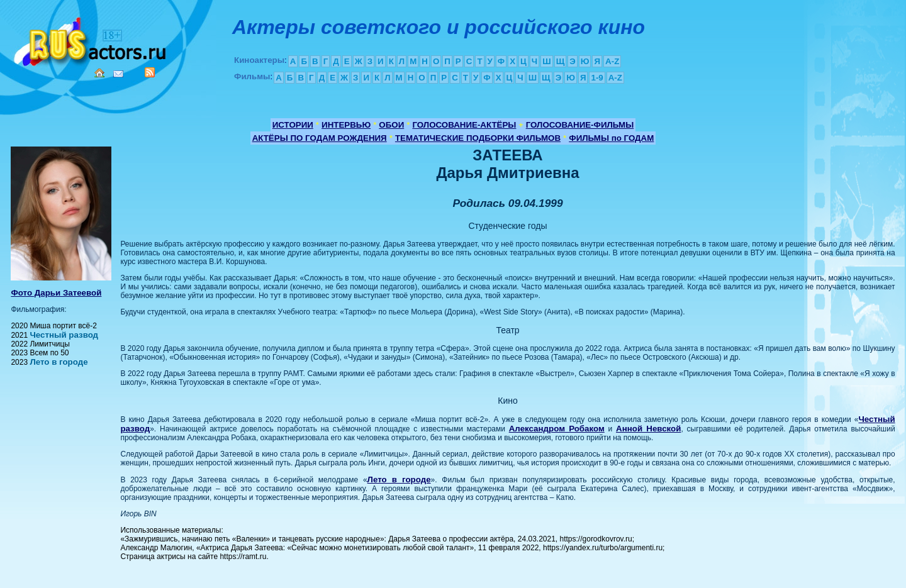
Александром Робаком (557, 429)
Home (99, 73)
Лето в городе (59, 362)
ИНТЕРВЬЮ (346, 125)
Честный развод (64, 335)
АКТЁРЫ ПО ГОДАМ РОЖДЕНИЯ (320, 138)
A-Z (612, 61)
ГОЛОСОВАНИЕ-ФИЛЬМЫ (580, 125)
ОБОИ (391, 125)
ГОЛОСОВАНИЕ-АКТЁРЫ (464, 125)
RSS (150, 72)
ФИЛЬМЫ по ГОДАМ (611, 138)
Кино (91, 39)
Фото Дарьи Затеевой (56, 293)
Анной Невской (648, 429)
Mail (118, 74)
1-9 (597, 78)
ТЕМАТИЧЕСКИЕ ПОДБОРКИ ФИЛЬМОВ (478, 138)
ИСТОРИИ (293, 125)
